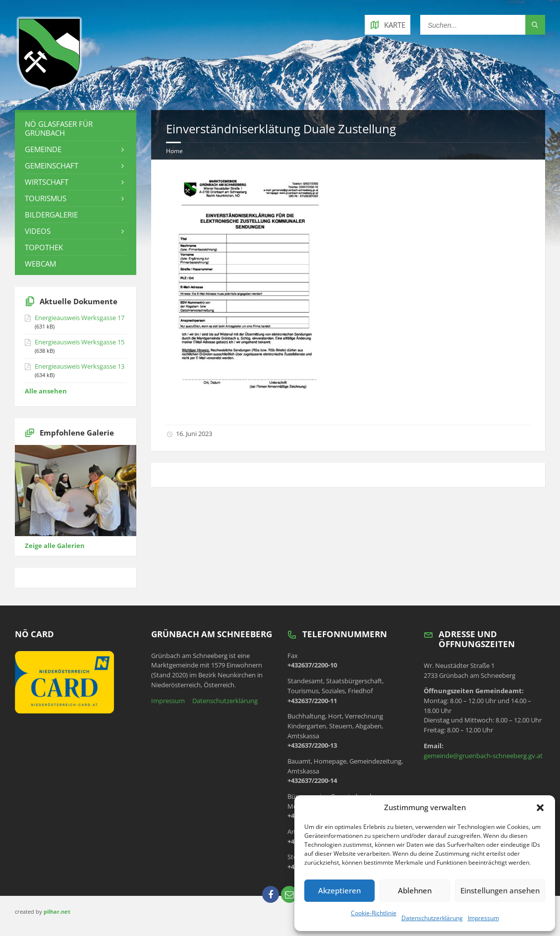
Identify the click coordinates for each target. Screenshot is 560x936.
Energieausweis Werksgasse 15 (80, 342)
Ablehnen (415, 890)
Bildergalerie (51, 215)
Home (174, 151)
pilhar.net (57, 911)
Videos (38, 231)
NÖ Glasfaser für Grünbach (59, 128)
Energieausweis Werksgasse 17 (80, 318)
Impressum (483, 918)
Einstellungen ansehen (500, 890)
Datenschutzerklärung (432, 918)
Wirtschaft (47, 182)
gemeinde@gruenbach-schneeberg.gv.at (483, 756)
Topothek (44, 247)
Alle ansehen (46, 391)
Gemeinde (43, 149)
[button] (540, 808)
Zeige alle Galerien (55, 546)
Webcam (40, 264)
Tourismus (46, 198)
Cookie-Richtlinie (374, 913)
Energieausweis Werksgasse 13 (80, 366)
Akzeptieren (339, 890)
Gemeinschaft (52, 165)
